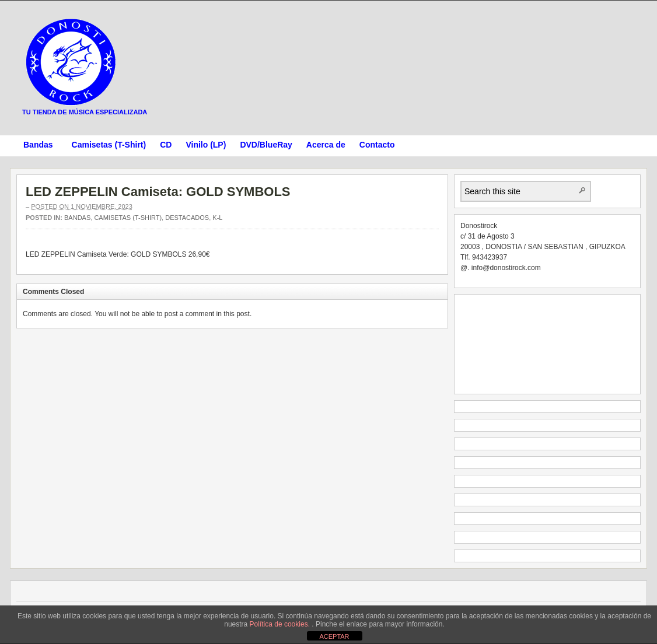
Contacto (377, 145)
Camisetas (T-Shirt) (109, 145)
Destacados (187, 218)
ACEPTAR (334, 636)
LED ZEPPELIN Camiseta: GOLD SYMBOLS (158, 192)
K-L (217, 218)
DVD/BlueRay (266, 145)
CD (166, 145)
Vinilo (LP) (206, 145)
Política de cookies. (281, 624)
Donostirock (71, 62)
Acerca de (326, 145)
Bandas (38, 147)
